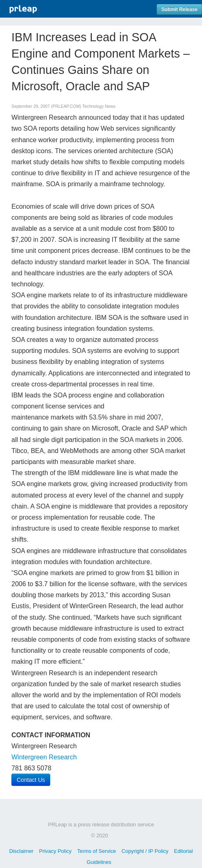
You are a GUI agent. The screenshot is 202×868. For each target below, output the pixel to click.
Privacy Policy (55, 851)
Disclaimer (21, 851)
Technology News (99, 106)
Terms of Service (97, 851)
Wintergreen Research (44, 757)
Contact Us (31, 780)
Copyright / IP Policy (145, 851)
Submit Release (179, 9)
